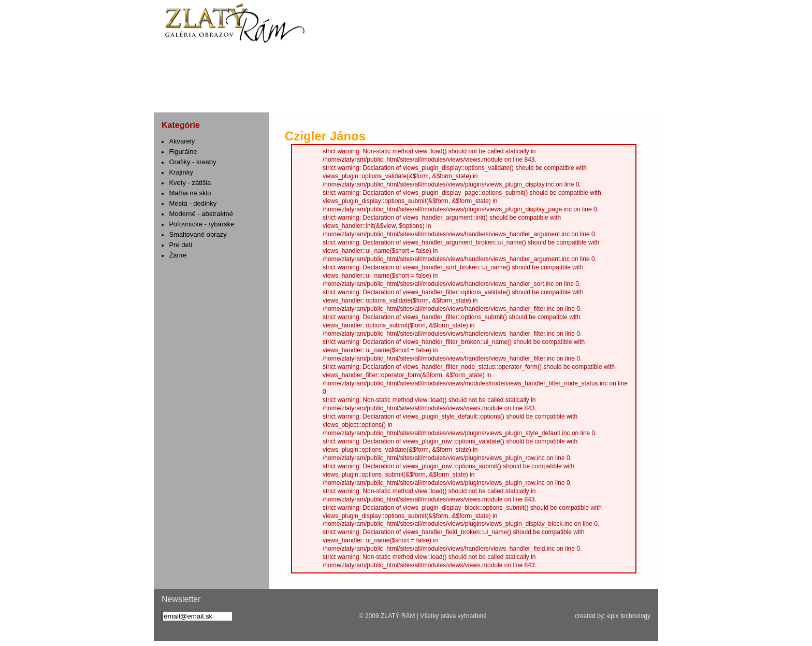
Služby (275, 96)
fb (170, 65)
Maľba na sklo (190, 193)
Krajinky (181, 172)
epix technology (629, 616)
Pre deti (180, 245)
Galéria (493, 96)
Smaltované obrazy (198, 234)
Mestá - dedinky (193, 203)
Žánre (178, 255)
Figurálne (183, 152)
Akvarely (182, 141)
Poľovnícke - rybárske (201, 224)
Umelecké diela (416, 96)
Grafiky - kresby (192, 162)
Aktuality (199, 96)
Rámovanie (341, 96)
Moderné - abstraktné (201, 214)
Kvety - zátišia (190, 183)
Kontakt (564, 96)
